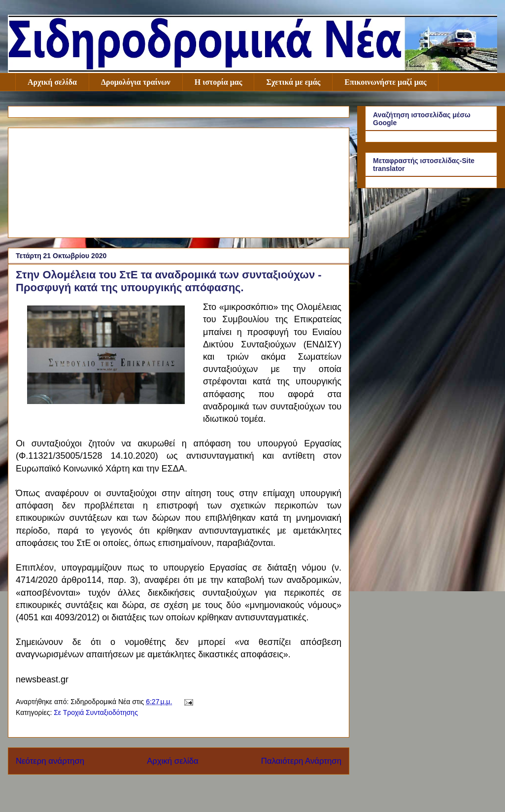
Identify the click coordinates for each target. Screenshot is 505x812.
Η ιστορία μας (219, 82)
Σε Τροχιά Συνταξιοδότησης (96, 712)
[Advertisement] (179, 181)
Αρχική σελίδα (52, 82)
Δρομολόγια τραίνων (136, 82)
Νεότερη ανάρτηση (50, 761)
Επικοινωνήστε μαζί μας (385, 82)
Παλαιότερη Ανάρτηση (301, 761)
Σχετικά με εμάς (293, 82)
